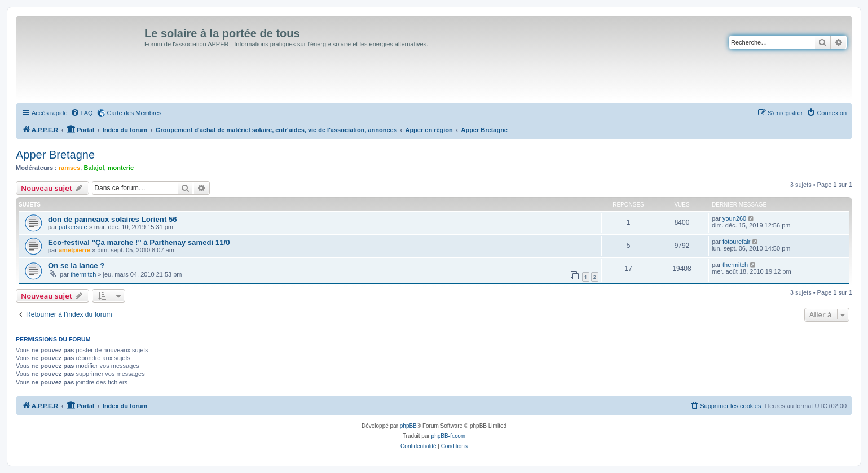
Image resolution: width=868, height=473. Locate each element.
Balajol (94, 168)
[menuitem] (82, 113)
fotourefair (737, 242)
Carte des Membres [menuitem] (135, 113)
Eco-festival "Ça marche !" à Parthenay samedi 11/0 (139, 242)
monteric (121, 168)
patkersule (73, 227)
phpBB (408, 426)
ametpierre (74, 250)
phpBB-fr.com (449, 436)
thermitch (83, 274)
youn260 (734, 218)
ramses (70, 168)
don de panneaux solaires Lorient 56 (113, 219)
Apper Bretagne (55, 155)
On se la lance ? (76, 266)
